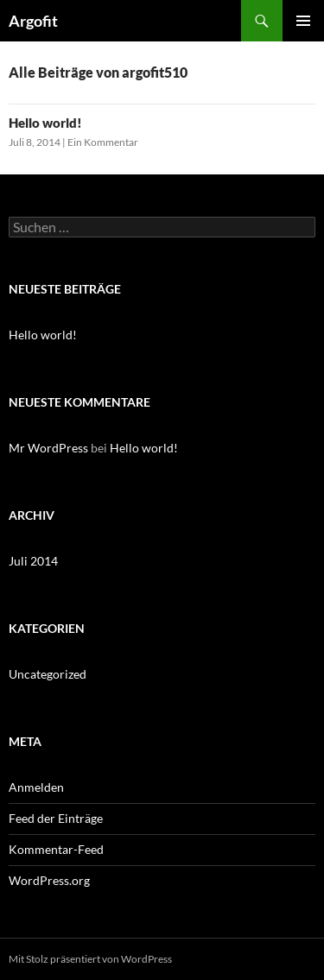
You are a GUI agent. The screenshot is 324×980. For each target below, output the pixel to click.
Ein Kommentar (103, 142)
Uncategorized (48, 674)
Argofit (33, 21)
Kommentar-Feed (56, 849)
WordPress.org (49, 880)
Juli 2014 (33, 561)
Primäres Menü (303, 21)
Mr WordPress (48, 448)
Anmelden (36, 787)
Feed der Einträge (56, 818)
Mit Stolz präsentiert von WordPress (90, 959)
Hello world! (45, 123)
